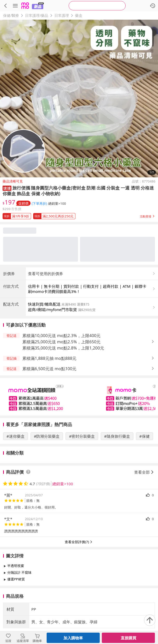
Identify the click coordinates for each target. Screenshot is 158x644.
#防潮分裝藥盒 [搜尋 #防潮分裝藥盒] (47, 436)
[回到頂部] (150, 620)
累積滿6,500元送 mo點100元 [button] (49, 369)
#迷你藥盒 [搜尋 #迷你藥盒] (16, 436)
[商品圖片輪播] (79, 99)
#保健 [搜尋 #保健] (145, 436)
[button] (7, 188)
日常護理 (62, 15)
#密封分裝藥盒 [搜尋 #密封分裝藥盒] (82, 436)
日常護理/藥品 (37, 15)
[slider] (79, 397)
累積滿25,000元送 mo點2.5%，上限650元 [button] (61, 342)
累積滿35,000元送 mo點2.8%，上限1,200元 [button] (63, 348)
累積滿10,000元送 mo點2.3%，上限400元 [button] (61, 336)
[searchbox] (97, 6)
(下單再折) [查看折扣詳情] (39, 203)
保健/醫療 (11, 15)
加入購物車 (73, 638)
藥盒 (79, 15)
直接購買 (128, 638)
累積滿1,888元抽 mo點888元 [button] (49, 358)
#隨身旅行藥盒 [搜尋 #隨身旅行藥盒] (117, 436)
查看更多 (79, 591)
